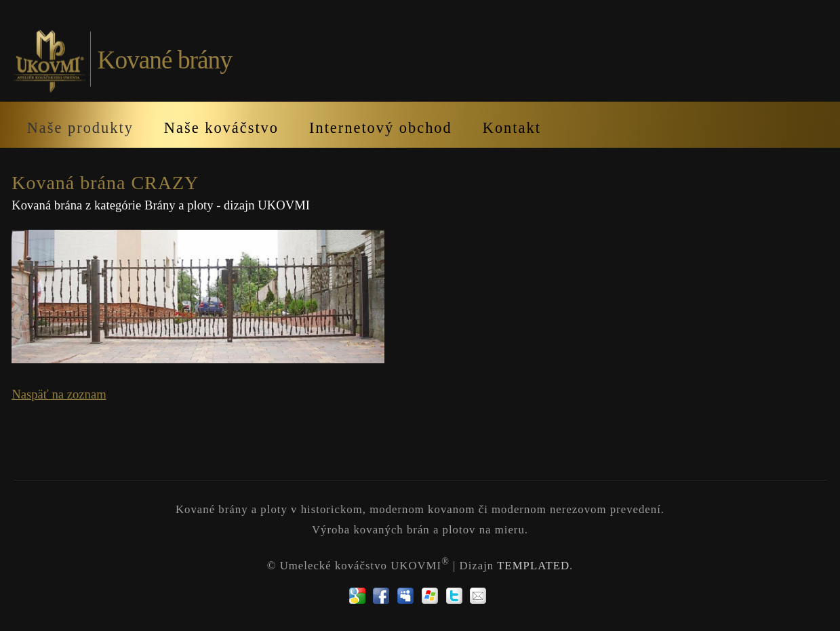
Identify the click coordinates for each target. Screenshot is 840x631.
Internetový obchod (381, 128)
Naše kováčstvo (221, 128)
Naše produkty (80, 128)
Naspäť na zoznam (59, 394)
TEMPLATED (533, 566)
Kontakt (512, 128)
